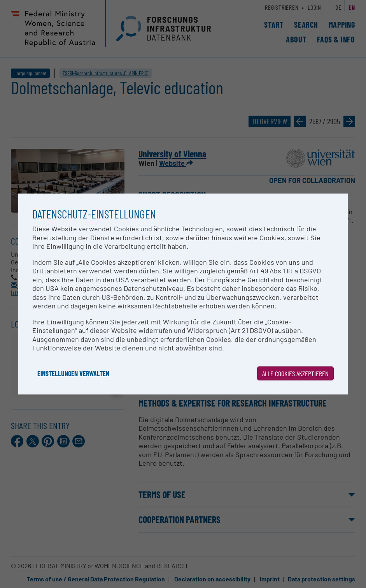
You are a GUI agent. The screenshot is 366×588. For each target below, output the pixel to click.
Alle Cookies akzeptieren (295, 373)
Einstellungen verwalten (73, 373)
